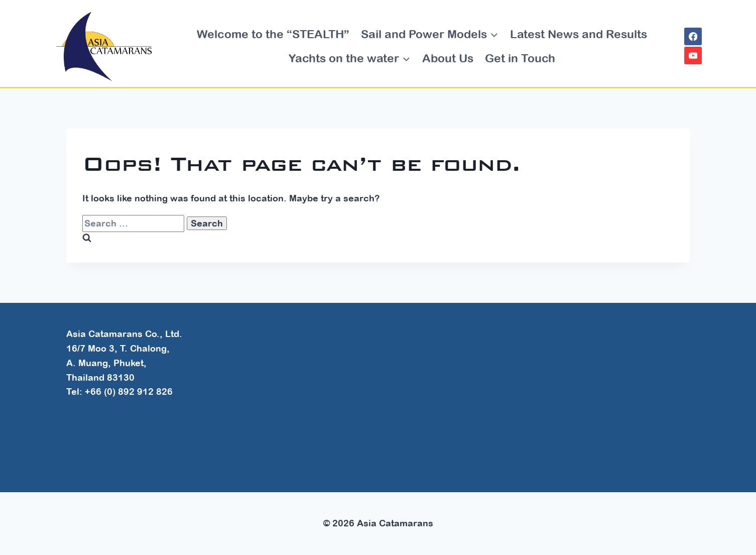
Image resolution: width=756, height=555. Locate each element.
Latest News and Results (579, 34)
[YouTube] (693, 55)
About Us (448, 58)
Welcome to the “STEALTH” (273, 34)
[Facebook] (693, 36)
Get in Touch (520, 58)
